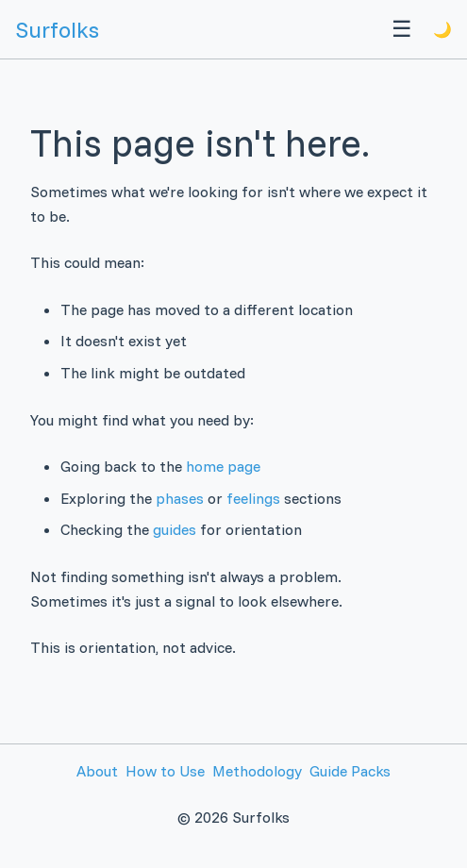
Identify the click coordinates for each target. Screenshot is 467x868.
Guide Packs (350, 771)
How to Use (165, 771)
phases (180, 498)
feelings (253, 498)
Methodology (257, 771)
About (97, 771)
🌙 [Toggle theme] (442, 30)
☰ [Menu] (402, 29)
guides (175, 529)
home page (223, 466)
